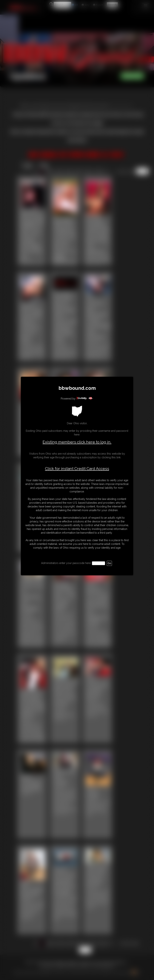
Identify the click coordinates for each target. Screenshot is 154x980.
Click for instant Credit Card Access (77, 469)
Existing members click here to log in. (77, 442)
